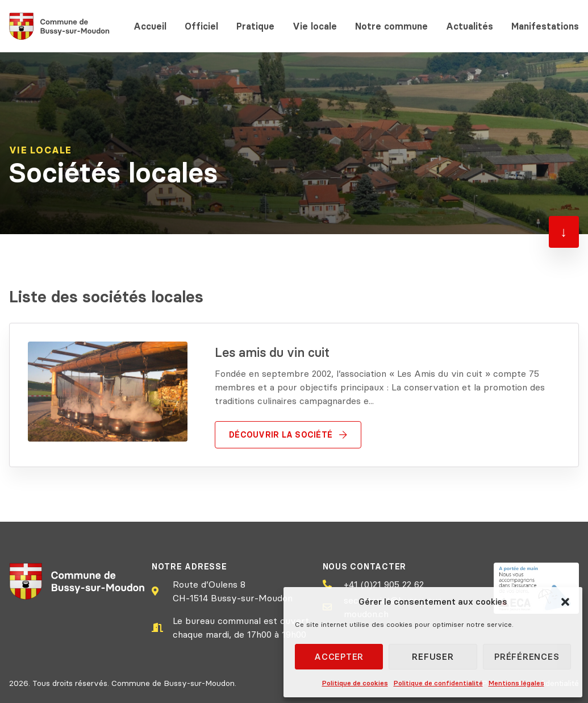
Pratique (255, 26)
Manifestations (545, 26)
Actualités (470, 26)
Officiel (201, 26)
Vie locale (315, 26)
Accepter (339, 657)
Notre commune (391, 26)
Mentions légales (516, 683)
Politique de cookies (355, 683)
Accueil (150, 26)
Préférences (527, 657)
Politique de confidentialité (438, 683)
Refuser (433, 657)
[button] (565, 602)
